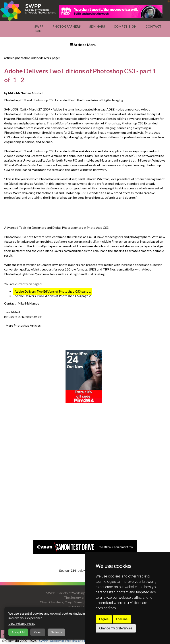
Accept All (18, 632)
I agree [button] (104, 619)
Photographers (67, 26)
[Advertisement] (85, 212)
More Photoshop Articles (23, 325)
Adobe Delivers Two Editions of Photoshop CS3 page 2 (53, 296)
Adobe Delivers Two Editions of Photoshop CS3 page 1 (53, 291)
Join (38, 31)
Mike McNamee (29, 303)
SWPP (39, 26)
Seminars (97, 26)
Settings (56, 632)
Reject (38, 632)
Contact (153, 26)
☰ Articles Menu (83, 45)
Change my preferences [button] (116, 628)
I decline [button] (122, 619)
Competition (125, 26)
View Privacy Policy (22, 624)
